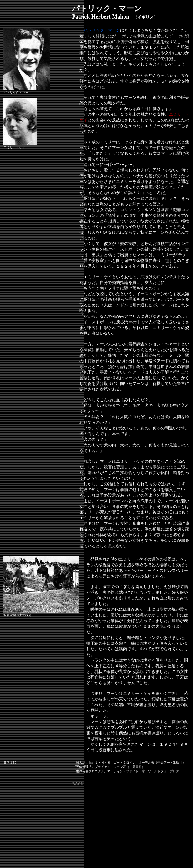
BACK (78, 783)
